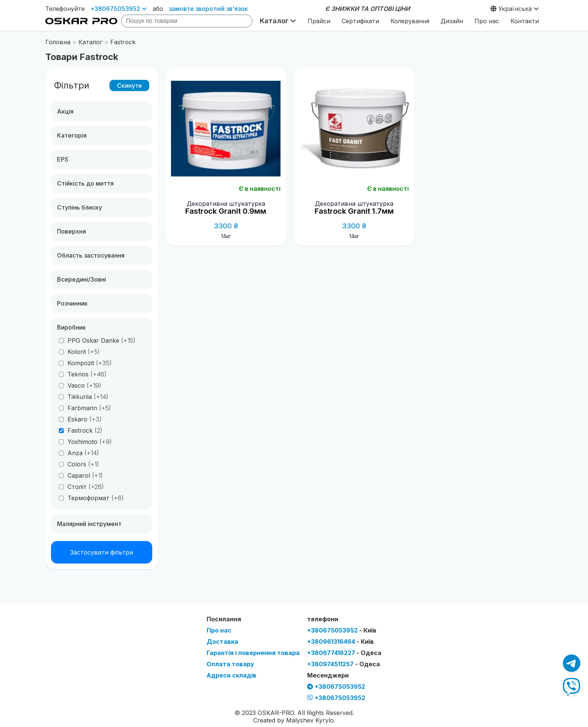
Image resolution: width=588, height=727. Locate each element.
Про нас (487, 21)
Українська (515, 9)
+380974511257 (343, 664)
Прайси (319, 21)
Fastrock (123, 42)
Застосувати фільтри (102, 552)
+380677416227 (344, 653)
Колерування (410, 21)
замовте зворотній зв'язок (208, 9)
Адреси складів (232, 675)
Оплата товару (230, 664)
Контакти (525, 21)
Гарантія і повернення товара (253, 653)
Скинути (129, 85)
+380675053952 (119, 9)
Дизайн (452, 21)
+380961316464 (340, 642)
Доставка (222, 642)
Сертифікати (360, 21)
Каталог (278, 21)
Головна (58, 42)
